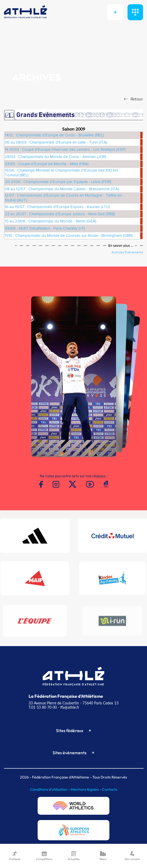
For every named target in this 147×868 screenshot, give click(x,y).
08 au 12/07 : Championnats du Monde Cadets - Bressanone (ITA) (62, 189)
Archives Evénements (127, 252)
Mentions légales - (86, 789)
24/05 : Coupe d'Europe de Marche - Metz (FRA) (47, 164)
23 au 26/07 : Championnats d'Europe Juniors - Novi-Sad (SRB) (60, 214)
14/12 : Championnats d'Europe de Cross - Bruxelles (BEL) (54, 135)
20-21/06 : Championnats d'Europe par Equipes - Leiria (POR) (58, 182)
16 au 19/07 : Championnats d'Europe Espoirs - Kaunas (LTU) (57, 207)
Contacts (110, 789)
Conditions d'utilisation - (50, 789)
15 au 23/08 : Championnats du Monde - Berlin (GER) (51, 221)
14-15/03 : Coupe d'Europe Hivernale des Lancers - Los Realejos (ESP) (65, 150)
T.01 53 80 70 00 (43, 707)
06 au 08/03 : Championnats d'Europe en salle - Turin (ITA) (56, 142)
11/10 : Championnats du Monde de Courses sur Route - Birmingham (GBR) (69, 236)
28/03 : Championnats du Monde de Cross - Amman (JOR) (55, 157)
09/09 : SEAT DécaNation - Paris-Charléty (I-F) (45, 228)
